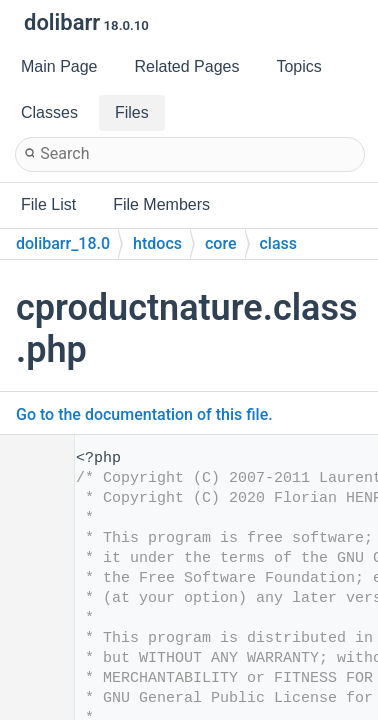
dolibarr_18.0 (63, 243)
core (221, 243)
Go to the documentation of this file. (144, 414)
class (279, 243)
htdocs (157, 243)
